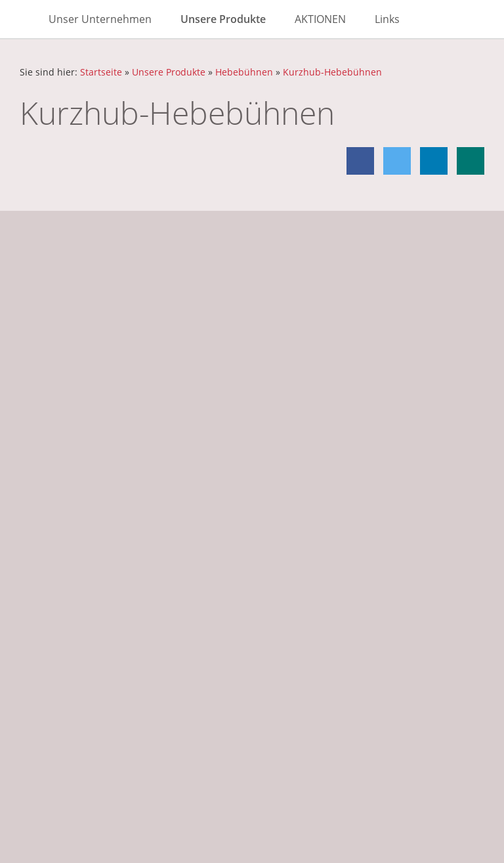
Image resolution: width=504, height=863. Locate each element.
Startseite (101, 72)
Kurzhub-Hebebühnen (332, 72)
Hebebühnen (244, 72)
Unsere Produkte (169, 72)
